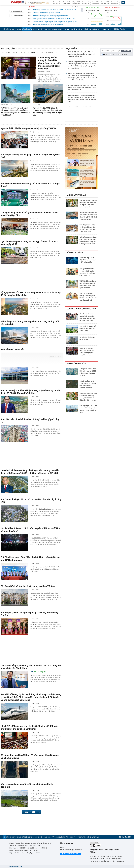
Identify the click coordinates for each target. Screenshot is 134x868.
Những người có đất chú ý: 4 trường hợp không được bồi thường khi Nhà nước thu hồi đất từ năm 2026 (82, 88)
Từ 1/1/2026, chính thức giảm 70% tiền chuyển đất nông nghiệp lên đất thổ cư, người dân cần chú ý (81, 54)
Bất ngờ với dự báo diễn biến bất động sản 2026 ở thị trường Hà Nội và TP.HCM (88, 372)
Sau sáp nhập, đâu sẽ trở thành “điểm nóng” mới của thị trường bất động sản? (88, 409)
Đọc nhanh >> (76, 7)
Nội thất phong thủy (32, 53)
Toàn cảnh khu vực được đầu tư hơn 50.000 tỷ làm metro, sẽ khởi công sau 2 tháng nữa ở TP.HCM (88, 241)
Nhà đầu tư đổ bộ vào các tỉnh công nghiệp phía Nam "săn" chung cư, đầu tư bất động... (87, 317)
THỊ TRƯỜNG (93, 29)
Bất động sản (8, 49)
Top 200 (128, 837)
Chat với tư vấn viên (70, 854)
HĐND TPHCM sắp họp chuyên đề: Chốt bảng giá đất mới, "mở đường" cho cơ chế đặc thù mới (29, 727)
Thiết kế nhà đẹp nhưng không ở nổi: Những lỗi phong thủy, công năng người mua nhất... (88, 284)
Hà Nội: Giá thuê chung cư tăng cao (87, 338)
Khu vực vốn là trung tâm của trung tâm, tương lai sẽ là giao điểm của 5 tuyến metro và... (88, 204)
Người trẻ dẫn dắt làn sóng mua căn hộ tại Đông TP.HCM (28, 128)
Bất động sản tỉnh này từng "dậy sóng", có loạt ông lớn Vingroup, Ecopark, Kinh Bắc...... (88, 384)
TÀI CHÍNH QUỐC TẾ (69, 29)
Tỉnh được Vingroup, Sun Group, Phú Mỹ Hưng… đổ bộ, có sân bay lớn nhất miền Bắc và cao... (88, 397)
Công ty (106, 54)
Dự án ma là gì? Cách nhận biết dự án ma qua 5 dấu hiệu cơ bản (88, 260)
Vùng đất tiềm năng (77, 195)
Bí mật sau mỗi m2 (75, 253)
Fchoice (123, 29)
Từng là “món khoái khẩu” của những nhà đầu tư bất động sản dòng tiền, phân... (87, 352)
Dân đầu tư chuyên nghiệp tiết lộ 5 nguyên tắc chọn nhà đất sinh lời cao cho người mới (88, 297)
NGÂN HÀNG (48, 29)
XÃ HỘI (9, 29)
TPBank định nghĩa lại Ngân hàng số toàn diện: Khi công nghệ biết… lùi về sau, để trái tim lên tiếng (87, 163)
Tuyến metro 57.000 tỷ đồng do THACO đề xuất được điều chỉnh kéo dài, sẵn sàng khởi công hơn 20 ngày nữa (47, 111)
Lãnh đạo (124, 54)
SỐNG (100, 29)
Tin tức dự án (17, 53)
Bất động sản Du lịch (49, 53)
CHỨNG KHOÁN (17, 29)
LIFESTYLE (106, 29)
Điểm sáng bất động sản (12, 350)
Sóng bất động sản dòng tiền (81, 309)
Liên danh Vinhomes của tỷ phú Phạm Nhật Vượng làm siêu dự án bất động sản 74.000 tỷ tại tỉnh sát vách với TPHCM (30, 472)
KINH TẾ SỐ (84, 29)
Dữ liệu (117, 29)
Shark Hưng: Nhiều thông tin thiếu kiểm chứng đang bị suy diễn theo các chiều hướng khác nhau (50, 63)
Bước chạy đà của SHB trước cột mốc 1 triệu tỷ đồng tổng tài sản (87, 183)
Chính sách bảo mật (16, 866)
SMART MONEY (57, 29)
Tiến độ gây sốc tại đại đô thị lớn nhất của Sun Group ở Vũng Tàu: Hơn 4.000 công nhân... (87, 228)
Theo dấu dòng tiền (76, 364)
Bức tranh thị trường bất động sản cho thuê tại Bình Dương (88, 329)
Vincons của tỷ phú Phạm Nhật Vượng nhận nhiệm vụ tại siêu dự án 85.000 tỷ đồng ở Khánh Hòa (31, 392)
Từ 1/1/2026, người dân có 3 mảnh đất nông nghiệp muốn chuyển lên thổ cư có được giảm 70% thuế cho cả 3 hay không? (15, 111)
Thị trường (6, 53)
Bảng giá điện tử (16, 11)
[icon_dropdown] (123, 3)
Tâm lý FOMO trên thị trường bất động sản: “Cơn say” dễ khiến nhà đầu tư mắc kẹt (87, 272)
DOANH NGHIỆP (38, 29)
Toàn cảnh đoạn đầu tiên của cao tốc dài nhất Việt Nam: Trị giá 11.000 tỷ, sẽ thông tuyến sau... (88, 216)
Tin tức (115, 54)
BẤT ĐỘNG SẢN (27, 29)
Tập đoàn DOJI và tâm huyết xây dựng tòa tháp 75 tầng (28, 586)
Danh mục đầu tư (16, 16)
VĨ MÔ (78, 29)
